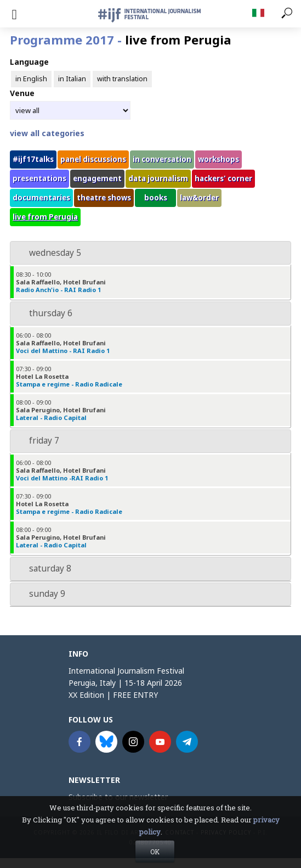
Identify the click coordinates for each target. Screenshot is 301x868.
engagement (97, 178)
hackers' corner (223, 178)
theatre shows (104, 198)
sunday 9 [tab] (40, 594)
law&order (199, 198)
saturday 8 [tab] (43, 569)
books (156, 198)
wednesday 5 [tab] (48, 253)
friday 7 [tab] (37, 441)
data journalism (158, 178)
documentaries (41, 198)
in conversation (162, 159)
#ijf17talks (33, 159)
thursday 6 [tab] (44, 313)
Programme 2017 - (121, 40)
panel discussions (93, 159)
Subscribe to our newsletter (118, 797)
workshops (218, 159)
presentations (39, 178)
